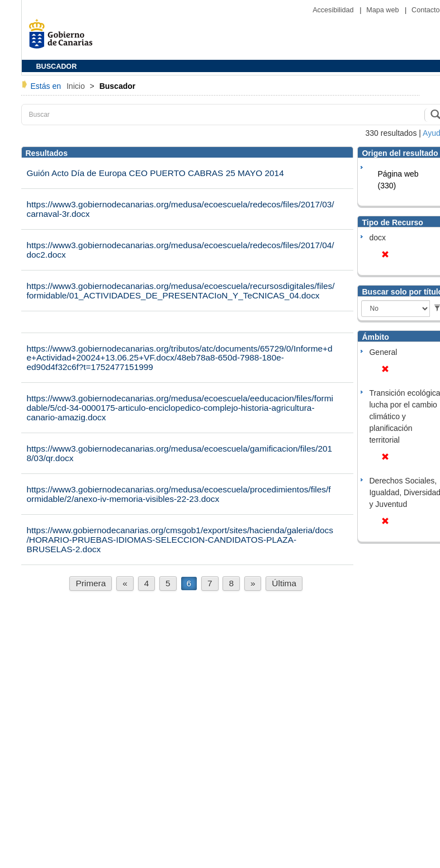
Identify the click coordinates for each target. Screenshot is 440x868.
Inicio (77, 86)
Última (284, 583)
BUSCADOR (57, 67)
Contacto (425, 10)
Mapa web (384, 10)
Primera (91, 583)
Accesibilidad (334, 10)
